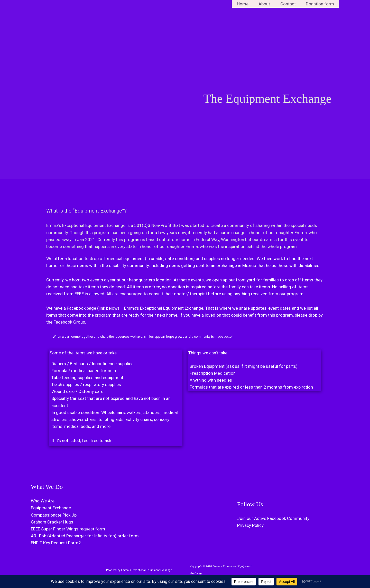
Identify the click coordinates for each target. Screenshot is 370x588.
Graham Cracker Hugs (52, 522)
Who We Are (43, 501)
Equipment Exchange (51, 508)
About (268, 4)
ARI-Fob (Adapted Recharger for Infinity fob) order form (85, 536)
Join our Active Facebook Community (273, 518)
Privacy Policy (250, 525)
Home (248, 4)
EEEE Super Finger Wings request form (68, 529)
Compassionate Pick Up (54, 515)
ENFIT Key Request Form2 (56, 543)
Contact (290, 4)
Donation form (321, 4)
